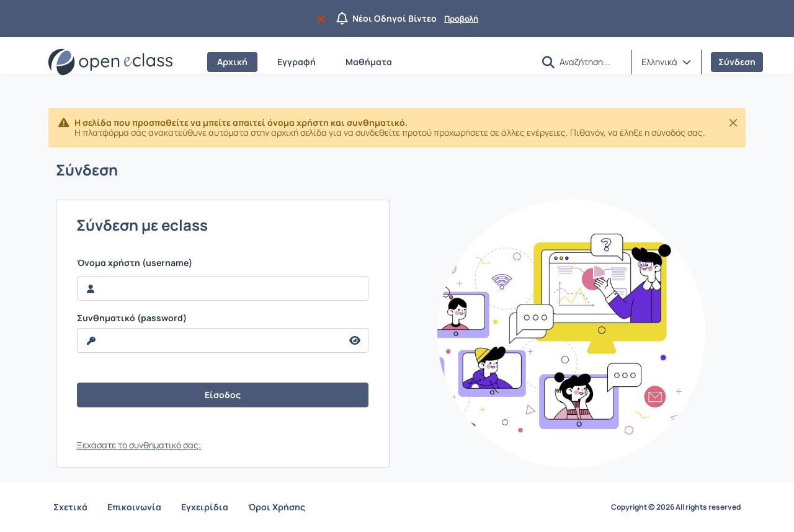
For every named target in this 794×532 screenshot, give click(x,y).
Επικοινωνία (134, 507)
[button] (548, 62)
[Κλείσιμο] (733, 123)
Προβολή (461, 19)
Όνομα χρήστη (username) (135, 263)
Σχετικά (70, 507)
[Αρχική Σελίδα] (110, 62)
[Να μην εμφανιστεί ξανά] (323, 19)
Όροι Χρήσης (277, 507)
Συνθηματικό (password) (132, 318)
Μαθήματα (369, 62)
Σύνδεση (737, 62)
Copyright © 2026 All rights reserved (676, 507)
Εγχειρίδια (205, 507)
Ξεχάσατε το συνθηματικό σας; (139, 445)
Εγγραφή (297, 62)
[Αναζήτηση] (591, 61)
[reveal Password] (210, 340)
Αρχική (232, 62)
